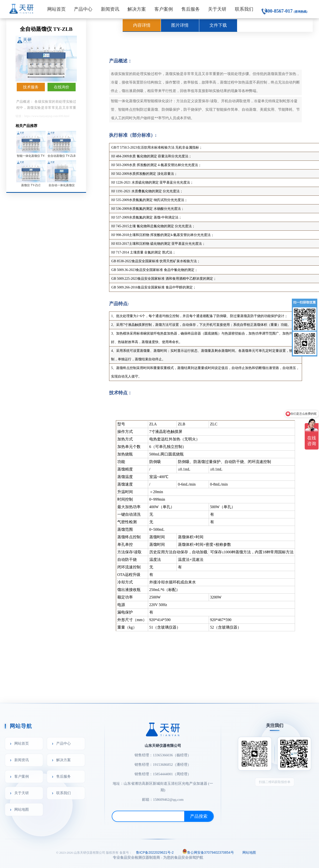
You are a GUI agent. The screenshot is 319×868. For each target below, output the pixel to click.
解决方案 (137, 9)
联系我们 (244, 9)
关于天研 (217, 9)
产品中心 (83, 9)
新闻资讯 (110, 9)
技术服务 (31, 87)
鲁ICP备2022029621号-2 (155, 852)
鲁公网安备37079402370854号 (208, 852)
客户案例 (164, 9)
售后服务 (191, 9)
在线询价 (62, 87)
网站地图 (22, 809)
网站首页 (56, 9)
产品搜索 (199, 816)
